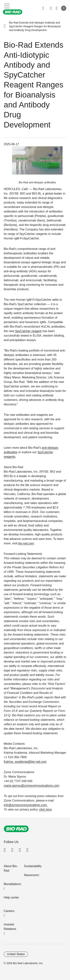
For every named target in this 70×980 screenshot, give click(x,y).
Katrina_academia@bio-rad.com (25, 762)
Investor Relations (10, 927)
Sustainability (33, 866)
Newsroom (31, 875)
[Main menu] (7, 6)
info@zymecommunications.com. (26, 805)
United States (16, 954)
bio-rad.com (26, 543)
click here (45, 809)
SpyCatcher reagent (28, 331)
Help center (11, 897)
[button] (5, 26)
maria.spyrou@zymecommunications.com (31, 786)
